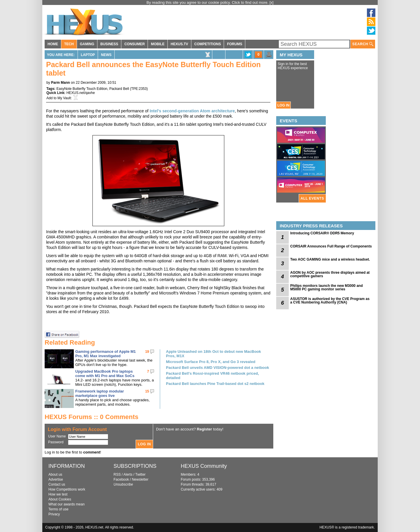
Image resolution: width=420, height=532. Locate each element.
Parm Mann (61, 83)
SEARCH (363, 44)
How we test (58, 494)
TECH (69, 44)
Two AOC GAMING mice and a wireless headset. (330, 259)
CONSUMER (134, 44)
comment (92, 452)
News (106, 55)
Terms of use (58, 509)
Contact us (57, 484)
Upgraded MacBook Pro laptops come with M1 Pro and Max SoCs (105, 374)
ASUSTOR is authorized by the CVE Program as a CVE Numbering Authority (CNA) (330, 301)
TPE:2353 (139, 89)
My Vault (64, 98)
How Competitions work (67, 489)
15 (147, 391)
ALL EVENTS (312, 198)
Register (204, 429)
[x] (272, 2)
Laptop (88, 55)
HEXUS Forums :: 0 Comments (92, 417)
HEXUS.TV (179, 44)
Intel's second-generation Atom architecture (192, 111)
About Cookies (60, 499)
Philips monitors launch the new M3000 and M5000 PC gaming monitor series (327, 287)
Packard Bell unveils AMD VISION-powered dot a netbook (217, 368)
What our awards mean (66, 504)
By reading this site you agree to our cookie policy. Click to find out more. (208, 2)
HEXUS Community (204, 466)
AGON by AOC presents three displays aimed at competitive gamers (330, 274)
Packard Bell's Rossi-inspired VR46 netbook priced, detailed (212, 376)
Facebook (121, 479)
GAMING (87, 44)
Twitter (140, 475)
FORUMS (235, 44)
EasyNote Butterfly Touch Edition (82, 89)
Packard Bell (119, 89)
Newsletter (140, 479)
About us (55, 475)
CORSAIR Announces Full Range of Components (331, 246)
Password (56, 442)
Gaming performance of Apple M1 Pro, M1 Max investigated (106, 354)
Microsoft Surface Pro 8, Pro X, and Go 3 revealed (211, 362)
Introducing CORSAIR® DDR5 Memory (322, 233)
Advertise (56, 479)
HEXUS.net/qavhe (81, 93)
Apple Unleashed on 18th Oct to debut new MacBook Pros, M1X (213, 354)
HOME (53, 44)
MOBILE (158, 44)
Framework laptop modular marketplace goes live (100, 393)
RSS (117, 475)
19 (147, 352)
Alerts (128, 475)
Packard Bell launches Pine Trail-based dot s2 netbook (215, 384)
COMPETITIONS (208, 44)
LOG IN (283, 105)
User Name (57, 436)
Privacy (54, 514)
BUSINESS (109, 44)
